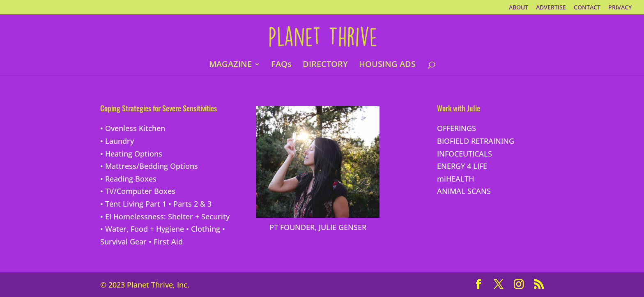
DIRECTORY (325, 65)
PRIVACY (620, 8)
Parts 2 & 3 (192, 204)
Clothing (206, 229)
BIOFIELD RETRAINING (476, 141)
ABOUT (519, 8)
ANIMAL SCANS (464, 191)
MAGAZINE (230, 65)
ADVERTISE (551, 8)
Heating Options (134, 154)
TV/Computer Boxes (140, 191)
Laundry (120, 141)
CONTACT (587, 8)
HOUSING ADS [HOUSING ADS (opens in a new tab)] (387, 65)
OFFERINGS (457, 128)
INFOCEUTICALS (465, 154)
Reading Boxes (131, 179)
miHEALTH (455, 179)
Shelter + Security (199, 216)
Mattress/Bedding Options (152, 166)
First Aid (168, 242)
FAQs (281, 65)
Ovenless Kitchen (135, 128)
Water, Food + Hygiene (145, 229)
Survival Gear (123, 242)
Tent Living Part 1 (136, 204)
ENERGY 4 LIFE (462, 166)
